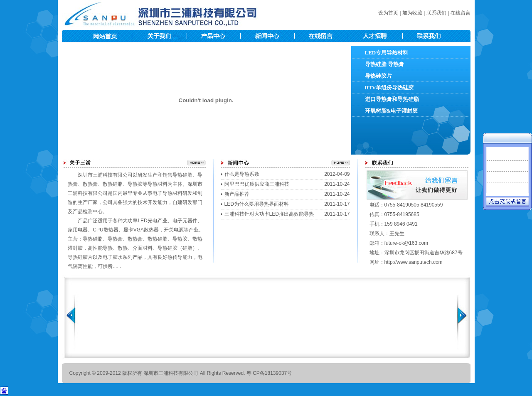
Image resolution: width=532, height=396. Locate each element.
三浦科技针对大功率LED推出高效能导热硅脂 (269, 215)
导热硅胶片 (378, 76)
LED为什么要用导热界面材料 (257, 204)
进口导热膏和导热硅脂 (392, 99)
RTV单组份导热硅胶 (389, 87)
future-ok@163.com (406, 243)
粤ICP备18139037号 (269, 373)
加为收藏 (412, 13)
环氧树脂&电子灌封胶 (392, 111)
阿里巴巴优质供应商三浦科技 (257, 184)
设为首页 (388, 13)
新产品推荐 (237, 194)
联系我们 (436, 13)
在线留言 (461, 13)
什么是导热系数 (242, 174)
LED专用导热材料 (387, 53)
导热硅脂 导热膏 (384, 64)
